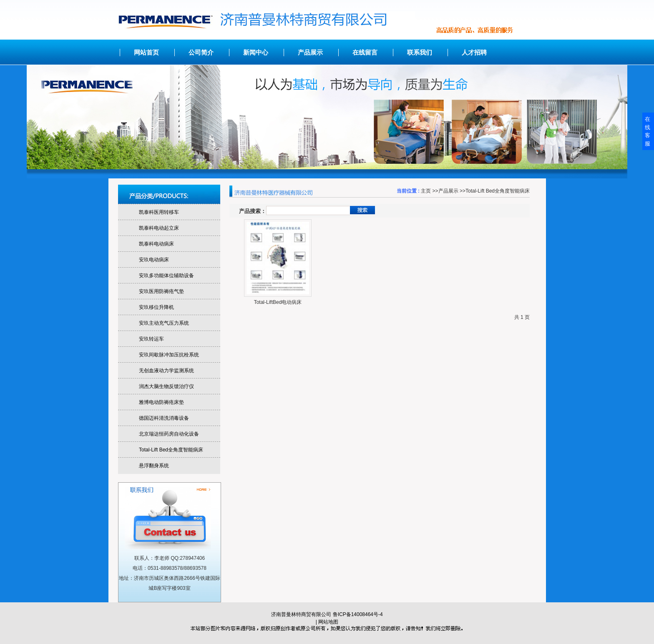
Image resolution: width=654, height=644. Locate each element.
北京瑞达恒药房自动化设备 (169, 434)
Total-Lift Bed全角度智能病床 (498, 191)
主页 (426, 191)
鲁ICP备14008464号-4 (358, 614)
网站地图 (328, 622)
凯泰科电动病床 (156, 244)
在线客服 (648, 131)
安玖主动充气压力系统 (164, 323)
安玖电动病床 (154, 260)
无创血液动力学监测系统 (166, 371)
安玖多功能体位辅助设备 (166, 276)
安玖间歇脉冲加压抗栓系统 (169, 355)
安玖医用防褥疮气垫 (161, 291)
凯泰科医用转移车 (159, 212)
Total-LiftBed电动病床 (278, 302)
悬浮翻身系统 (154, 466)
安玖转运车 (151, 339)
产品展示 (448, 191)
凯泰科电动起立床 (159, 228)
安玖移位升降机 (156, 307)
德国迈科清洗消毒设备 (164, 418)
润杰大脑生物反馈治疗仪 (166, 386)
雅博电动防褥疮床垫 (161, 402)
